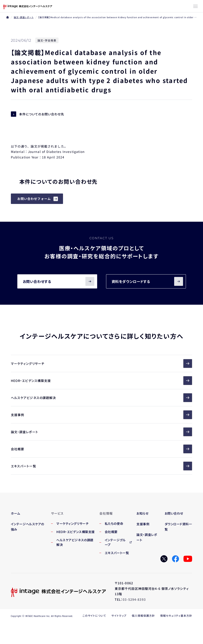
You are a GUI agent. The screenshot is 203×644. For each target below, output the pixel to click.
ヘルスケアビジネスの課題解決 (101, 398)
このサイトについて (94, 615)
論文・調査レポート (24, 17)
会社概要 (101, 449)
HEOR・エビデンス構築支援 (101, 381)
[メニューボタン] (195, 7)
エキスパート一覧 (101, 466)
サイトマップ (119, 615)
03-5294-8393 (134, 599)
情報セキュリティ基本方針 (176, 615)
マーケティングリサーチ (101, 363)
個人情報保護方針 (143, 615)
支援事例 (101, 415)
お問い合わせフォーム (34, 199)
